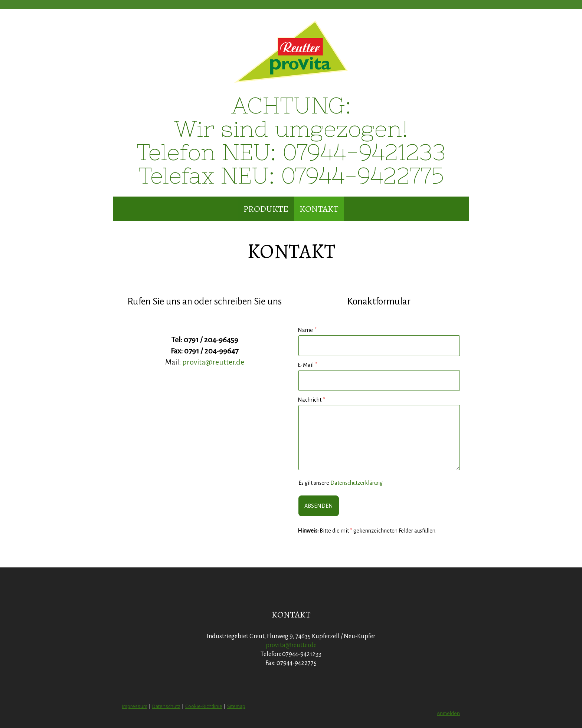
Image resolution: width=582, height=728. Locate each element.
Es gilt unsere (341, 483)
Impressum (135, 706)
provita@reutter (208, 362)
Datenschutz (166, 706)
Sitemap (236, 706)
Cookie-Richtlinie (204, 706)
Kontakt (319, 209)
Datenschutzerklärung (357, 483)
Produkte (266, 209)
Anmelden (448, 713)
